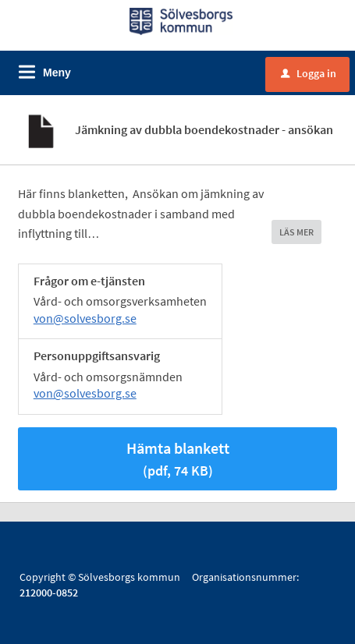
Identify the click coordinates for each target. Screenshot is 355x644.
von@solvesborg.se (85, 318)
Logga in (309, 73)
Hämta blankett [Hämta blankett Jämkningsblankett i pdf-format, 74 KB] (178, 459)
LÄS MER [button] (296, 232)
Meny (57, 73)
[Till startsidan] (181, 20)
